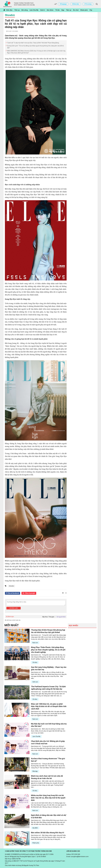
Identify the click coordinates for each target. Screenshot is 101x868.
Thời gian (51, 617)
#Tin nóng (88, 4)
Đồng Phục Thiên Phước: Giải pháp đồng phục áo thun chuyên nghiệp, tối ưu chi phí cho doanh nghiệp (48, 650)
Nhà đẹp (35, 771)
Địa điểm (35, 828)
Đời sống (25, 10)
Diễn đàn (9, 10)
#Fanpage (63, 4)
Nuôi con (35, 643)
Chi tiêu (35, 662)
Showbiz (10, 15)
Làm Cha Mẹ (34, 10)
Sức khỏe (50, 10)
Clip (91, 10)
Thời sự (17, 10)
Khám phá (84, 10)
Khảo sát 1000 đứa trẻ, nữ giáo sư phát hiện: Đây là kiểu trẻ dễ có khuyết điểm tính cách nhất (49, 706)
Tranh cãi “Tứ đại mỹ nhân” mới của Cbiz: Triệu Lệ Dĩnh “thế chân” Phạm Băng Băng (33, 43)
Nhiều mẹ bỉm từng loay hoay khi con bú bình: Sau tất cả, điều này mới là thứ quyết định (48, 798)
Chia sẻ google (30, 593)
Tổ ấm (57, 10)
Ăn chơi (76, 10)
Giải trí (43, 10)
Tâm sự (69, 10)
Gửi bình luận (14, 608)
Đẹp (63, 10)
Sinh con (35, 682)
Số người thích (61, 617)
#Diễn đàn (76, 4)
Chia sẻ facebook (13, 593)
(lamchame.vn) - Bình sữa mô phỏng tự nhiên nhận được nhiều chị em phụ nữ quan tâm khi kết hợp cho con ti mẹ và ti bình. (48, 731)
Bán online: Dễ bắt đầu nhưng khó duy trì (48, 833)
